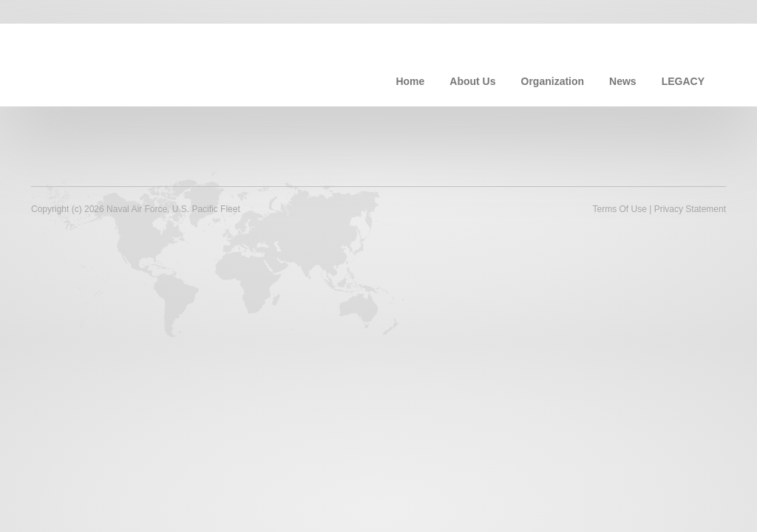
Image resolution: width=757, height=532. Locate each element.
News (623, 81)
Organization (553, 81)
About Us (472, 81)
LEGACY (683, 81)
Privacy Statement (690, 209)
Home (410, 81)
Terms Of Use (619, 209)
